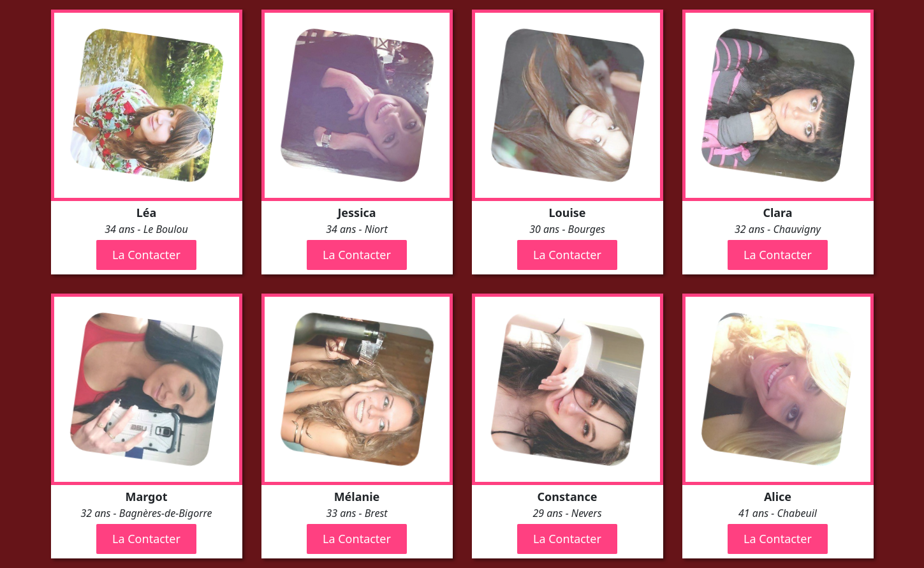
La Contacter (146, 255)
